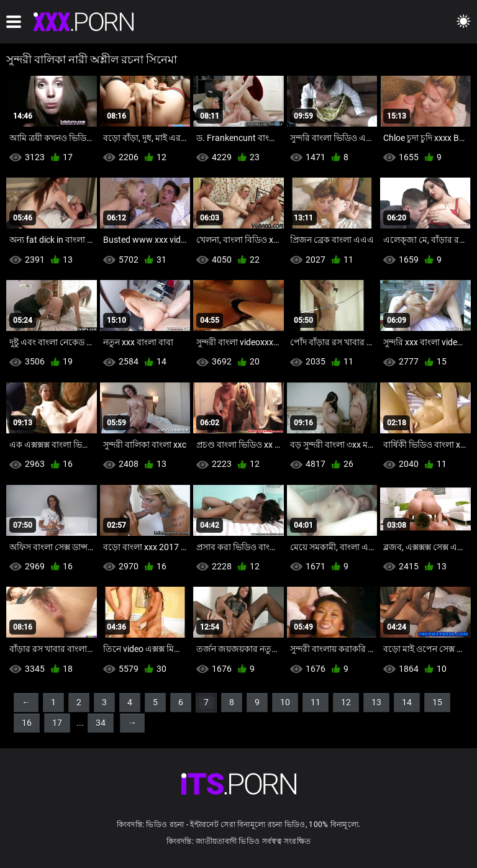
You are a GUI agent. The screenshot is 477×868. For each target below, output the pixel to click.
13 (376, 702)
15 (437, 702)
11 (316, 702)
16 (27, 723)
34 (101, 723)
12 (346, 702)
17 (57, 723)
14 (407, 702)
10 (285, 702)
